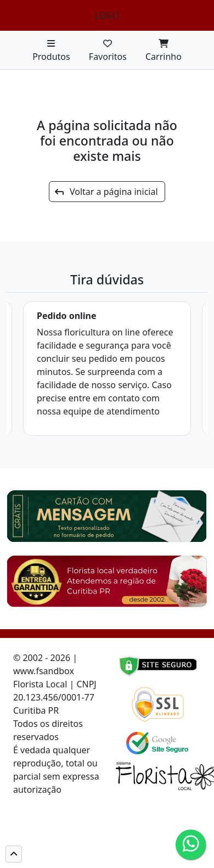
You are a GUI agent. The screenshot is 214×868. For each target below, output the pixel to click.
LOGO (107, 15)
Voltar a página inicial (106, 192)
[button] (14, 854)
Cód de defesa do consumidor (53, 803)
